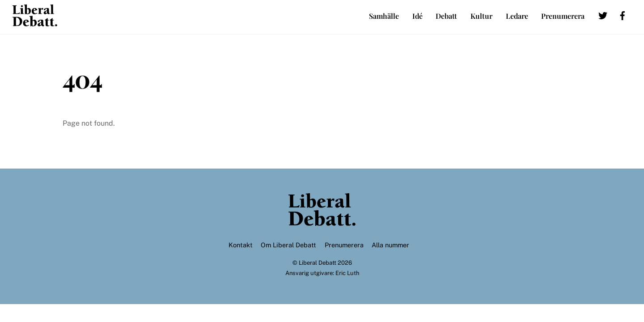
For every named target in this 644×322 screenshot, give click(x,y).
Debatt (446, 16)
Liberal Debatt (318, 263)
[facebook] (623, 14)
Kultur (481, 16)
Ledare (517, 16)
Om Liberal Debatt (288, 245)
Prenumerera (563, 16)
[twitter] (603, 14)
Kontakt (241, 245)
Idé (417, 16)
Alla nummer (390, 245)
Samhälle (384, 16)
